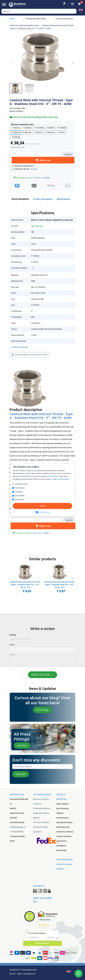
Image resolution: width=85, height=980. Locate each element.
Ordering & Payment (42, 808)
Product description (43, 199)
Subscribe (21, 774)
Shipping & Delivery (41, 813)
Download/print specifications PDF (29, 355)
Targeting (19, 492)
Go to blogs (42, 710)
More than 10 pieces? (32, 178)
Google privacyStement (60, 479)
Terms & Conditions (41, 822)
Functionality (20, 496)
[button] (81, 11)
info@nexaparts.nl (18, 827)
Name (12, 645)
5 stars (28, 639)
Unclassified (19, 499)
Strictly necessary (21, 484)
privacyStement (53, 476)
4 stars (24, 639)
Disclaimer (14, 970)
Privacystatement (29, 970)
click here (22, 745)
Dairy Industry (62, 804)
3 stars (21, 639)
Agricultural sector (64, 822)
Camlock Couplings (19, 347)
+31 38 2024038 (16, 832)
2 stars (17, 639)
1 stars (13, 639)
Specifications (63, 199)
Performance (20, 488)
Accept (42, 506)
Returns (36, 818)
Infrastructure (63, 818)
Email (12, 655)
